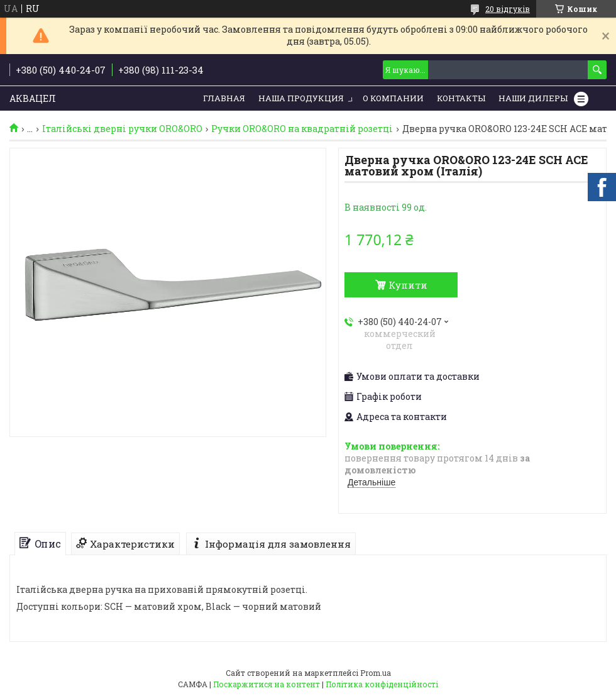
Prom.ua (376, 673)
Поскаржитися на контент (267, 684)
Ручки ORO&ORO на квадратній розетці (302, 129)
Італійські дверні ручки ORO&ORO (122, 129)
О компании (393, 98)
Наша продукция (301, 98)
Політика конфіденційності (382, 684)
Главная (224, 98)
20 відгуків (508, 9)
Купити (408, 285)
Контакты (461, 98)
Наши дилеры (533, 98)
